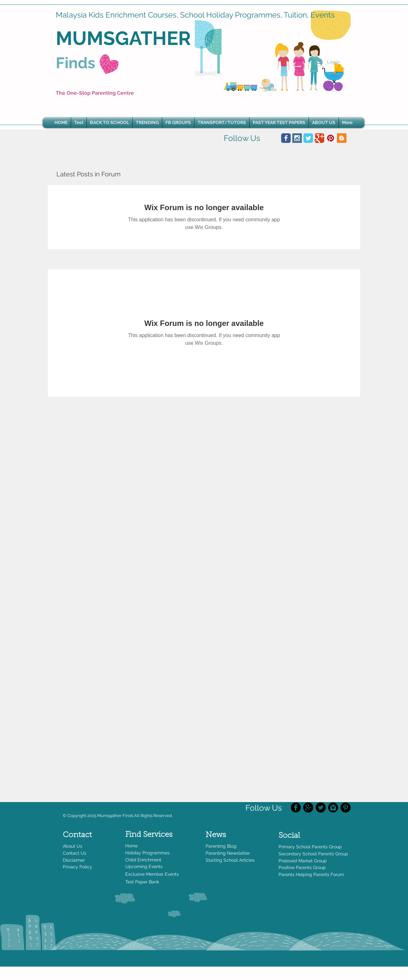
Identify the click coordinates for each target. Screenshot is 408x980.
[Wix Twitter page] (308, 138)
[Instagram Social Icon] (297, 138)
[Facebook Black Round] (296, 807)
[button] (147, 123)
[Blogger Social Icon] (342, 138)
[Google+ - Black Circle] (308, 807)
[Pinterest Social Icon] (331, 138)
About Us (73, 846)
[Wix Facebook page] (286, 138)
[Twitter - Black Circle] (321, 807)
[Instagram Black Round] (333, 807)
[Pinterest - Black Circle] (346, 807)
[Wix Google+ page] (319, 138)
